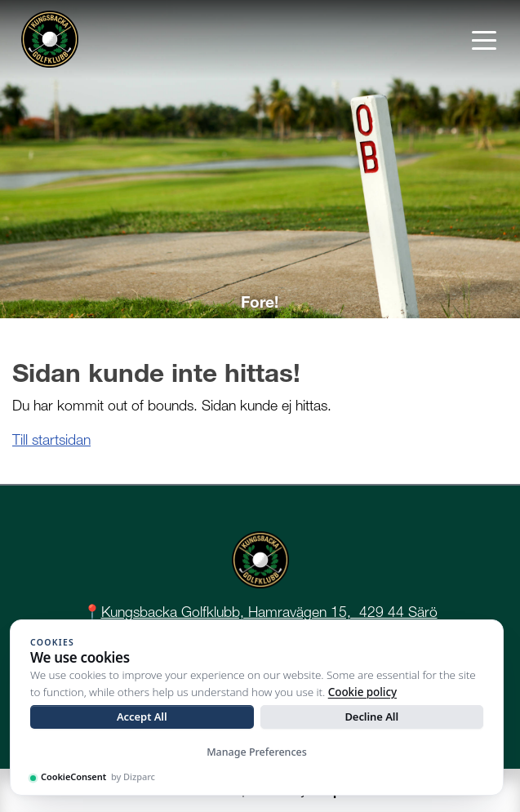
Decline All (371, 717)
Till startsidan (51, 439)
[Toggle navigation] (484, 39)
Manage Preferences (257, 752)
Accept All (142, 717)
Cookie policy (362, 692)
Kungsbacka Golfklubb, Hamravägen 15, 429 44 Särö (269, 612)
